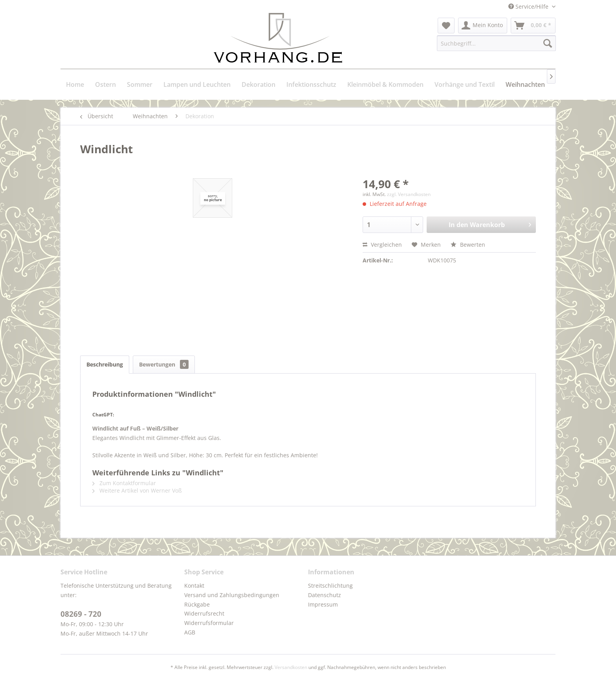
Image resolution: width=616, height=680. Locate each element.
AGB (190, 632)
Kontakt (194, 586)
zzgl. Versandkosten (409, 194)
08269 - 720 (81, 614)
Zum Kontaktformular (124, 483)
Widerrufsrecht (204, 613)
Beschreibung (105, 364)
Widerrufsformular (209, 623)
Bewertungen (164, 364)
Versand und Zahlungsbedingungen (232, 595)
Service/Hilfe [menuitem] (529, 6)
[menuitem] (446, 26)
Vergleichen (382, 245)
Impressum (323, 604)
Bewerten (468, 245)
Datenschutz (324, 595)
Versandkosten (291, 667)
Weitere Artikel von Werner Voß (137, 490)
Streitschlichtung (330, 586)
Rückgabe (197, 604)
